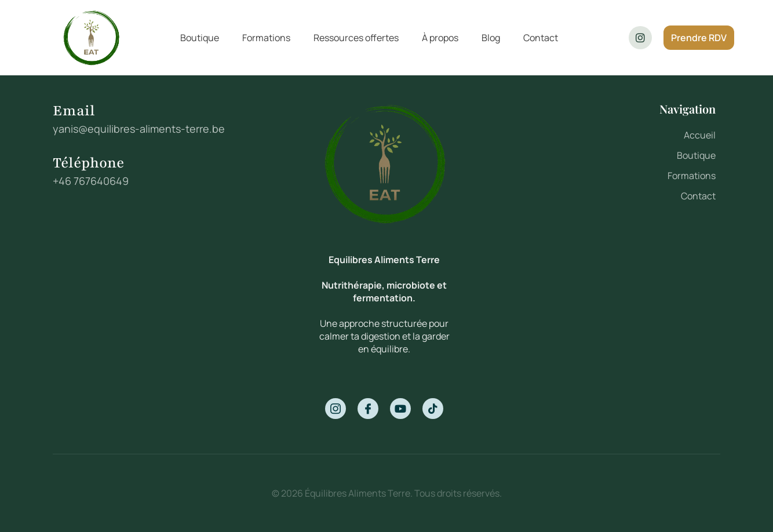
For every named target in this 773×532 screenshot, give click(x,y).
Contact (541, 38)
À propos (440, 38)
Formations (266, 38)
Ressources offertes (356, 38)
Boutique (200, 38)
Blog (491, 38)
